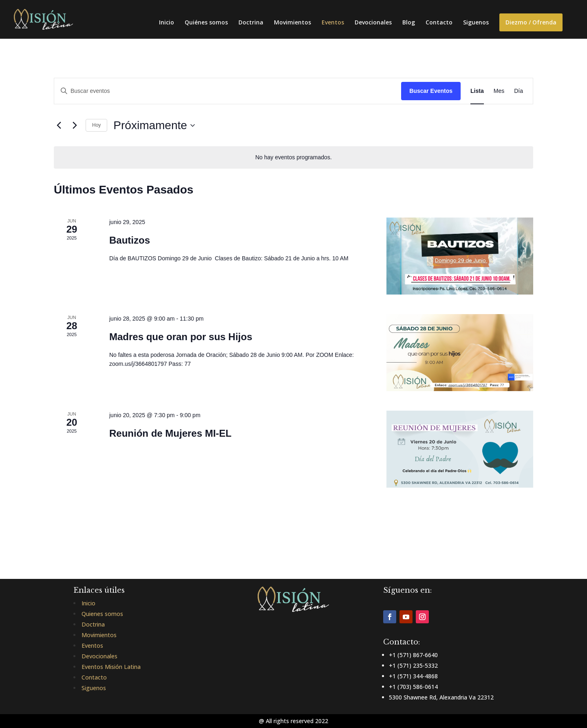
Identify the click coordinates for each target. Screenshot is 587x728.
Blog (409, 23)
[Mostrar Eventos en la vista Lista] (477, 91)
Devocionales (373, 23)
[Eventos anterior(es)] (59, 125)
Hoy (96, 125)
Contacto (439, 23)
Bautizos (130, 240)
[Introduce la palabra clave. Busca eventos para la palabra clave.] (228, 91)
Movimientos (292, 23)
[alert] (293, 157)
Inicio (167, 23)
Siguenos (476, 23)
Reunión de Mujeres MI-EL (170, 433)
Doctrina (251, 23)
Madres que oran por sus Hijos (181, 337)
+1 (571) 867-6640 (413, 655)
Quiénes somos (206, 23)
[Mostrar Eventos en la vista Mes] (499, 91)
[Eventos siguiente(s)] (75, 125)
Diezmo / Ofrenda (531, 22)
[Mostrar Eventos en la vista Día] (519, 91)
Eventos (333, 23)
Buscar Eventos (431, 91)
